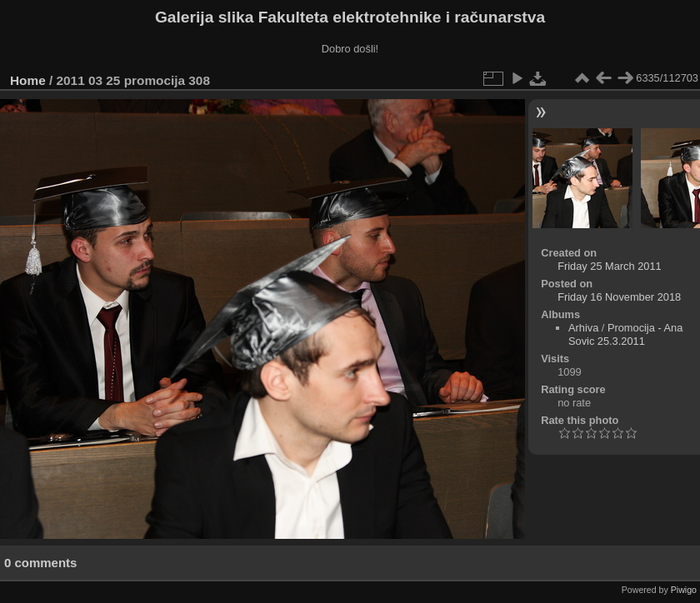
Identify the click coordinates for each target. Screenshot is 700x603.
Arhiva (583, 328)
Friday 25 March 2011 (609, 266)
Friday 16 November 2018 (619, 297)
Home (28, 80)
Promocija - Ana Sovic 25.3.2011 (625, 334)
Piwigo (684, 590)
